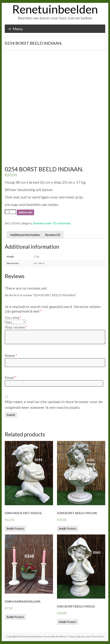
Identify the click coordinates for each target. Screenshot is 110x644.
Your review (16, 327)
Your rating (13, 317)
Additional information (25, 235)
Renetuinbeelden (55, 9)
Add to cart (25, 212)
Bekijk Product (15, 528)
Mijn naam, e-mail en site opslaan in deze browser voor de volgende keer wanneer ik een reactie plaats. (54, 404)
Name (11, 355)
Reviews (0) (53, 235)
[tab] (25, 235)
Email (11, 377)
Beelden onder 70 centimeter (52, 223)
